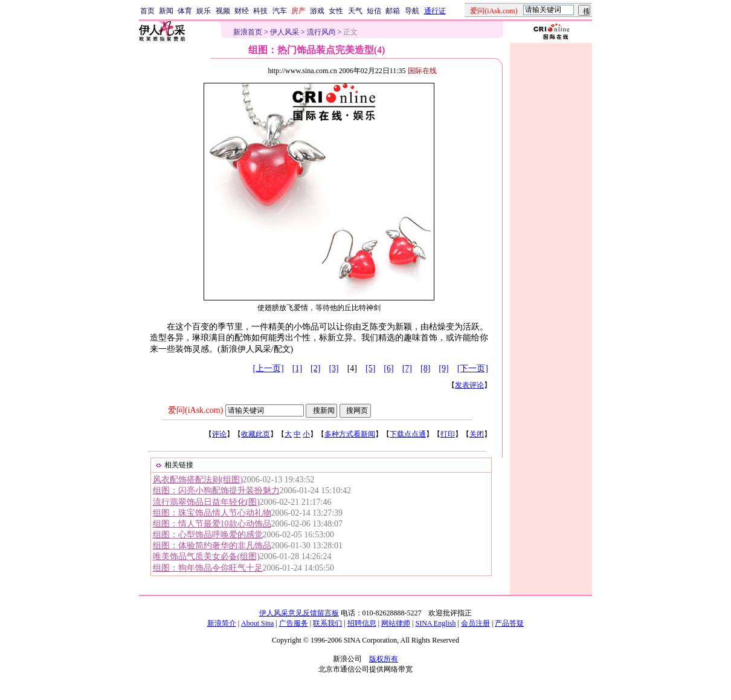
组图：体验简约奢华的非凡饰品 (212, 546)
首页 (147, 11)
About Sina (257, 623)
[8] (425, 368)
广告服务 (294, 623)
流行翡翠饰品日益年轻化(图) (206, 502)
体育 (185, 11)
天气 (355, 11)
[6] (388, 368)
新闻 (166, 11)
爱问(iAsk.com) (195, 410)
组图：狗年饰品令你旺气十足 (208, 568)
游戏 (317, 11)
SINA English (435, 623)
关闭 (477, 434)
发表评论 (469, 385)
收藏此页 (256, 434)
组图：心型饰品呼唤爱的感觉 (208, 535)
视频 (223, 11)
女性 (336, 11)
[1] (297, 368)
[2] (315, 368)
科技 (260, 11)
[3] (333, 368)
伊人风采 (285, 32)
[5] (370, 368)
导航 (412, 11)
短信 (374, 11)
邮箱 (393, 11)
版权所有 (384, 659)
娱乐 (204, 11)
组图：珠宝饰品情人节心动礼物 (212, 513)
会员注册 (475, 623)
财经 (242, 11)
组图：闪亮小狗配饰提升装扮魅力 (216, 491)
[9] (443, 368)
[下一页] (473, 368)
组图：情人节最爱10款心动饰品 (212, 524)
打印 (448, 434)
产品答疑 (509, 623)
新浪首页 (248, 32)
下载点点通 (408, 434)
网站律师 (396, 623)
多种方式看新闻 (350, 434)
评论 (219, 434)
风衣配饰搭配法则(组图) (198, 480)
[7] (407, 368)
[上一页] (268, 368)
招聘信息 (362, 623)
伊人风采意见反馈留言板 (299, 613)
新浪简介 (222, 623)
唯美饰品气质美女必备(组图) (206, 556)
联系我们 (327, 623)
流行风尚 (321, 32)
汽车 (280, 11)
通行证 (435, 11)
